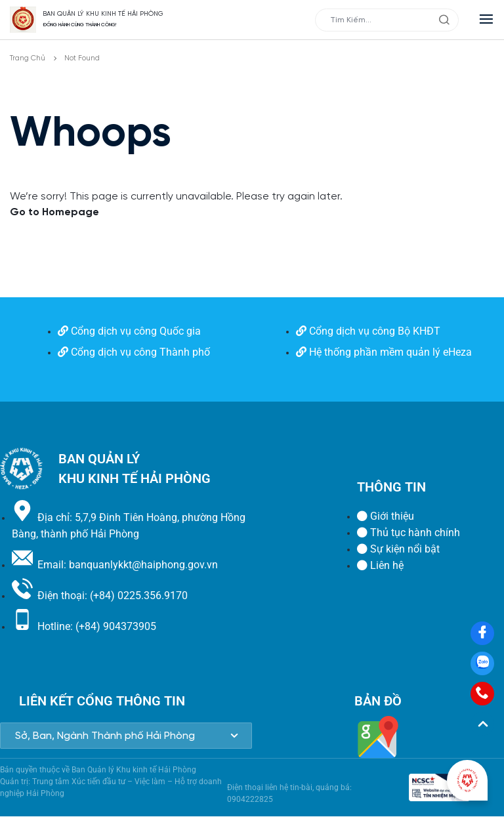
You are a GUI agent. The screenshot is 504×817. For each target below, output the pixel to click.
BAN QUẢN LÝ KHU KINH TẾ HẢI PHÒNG (103, 14)
